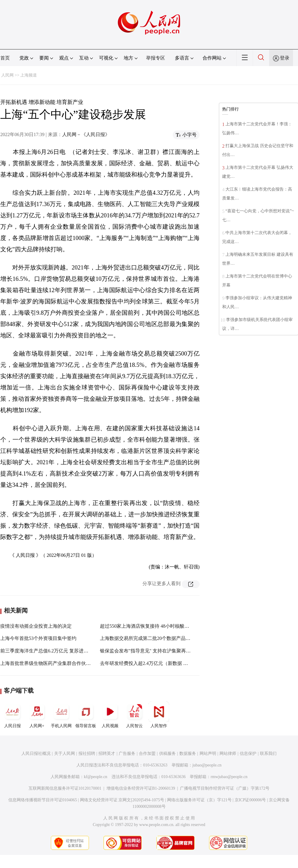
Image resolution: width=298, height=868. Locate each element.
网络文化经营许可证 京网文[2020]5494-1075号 (122, 800)
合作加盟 (147, 754)
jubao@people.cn (207, 765)
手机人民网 (61, 715)
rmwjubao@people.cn (229, 777)
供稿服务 (167, 754)
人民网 (7, 75)
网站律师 (228, 754)
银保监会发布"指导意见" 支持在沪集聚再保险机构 (152, 651)
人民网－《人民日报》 (86, 134)
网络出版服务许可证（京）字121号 (199, 800)
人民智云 (134, 715)
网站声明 (208, 754)
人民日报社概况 (36, 754)
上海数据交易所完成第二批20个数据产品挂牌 (148, 638)
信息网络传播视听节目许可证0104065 (43, 800)
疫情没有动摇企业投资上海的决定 (36, 626)
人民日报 (12, 715)
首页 (5, 58)
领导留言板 (86, 715)
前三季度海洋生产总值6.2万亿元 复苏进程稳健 (49, 651)
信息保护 (248, 754)
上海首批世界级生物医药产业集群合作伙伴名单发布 (55, 663)
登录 (285, 58)
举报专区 (156, 58)
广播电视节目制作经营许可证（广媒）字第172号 (225, 788)
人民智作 (159, 715)
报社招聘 (87, 754)
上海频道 (29, 75)
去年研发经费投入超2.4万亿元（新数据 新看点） (151, 663)
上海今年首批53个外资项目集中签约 (38, 638)
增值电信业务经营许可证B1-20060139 (141, 788)
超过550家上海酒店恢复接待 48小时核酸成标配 (149, 626)
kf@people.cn (96, 777)
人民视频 (110, 715)
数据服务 (188, 754)
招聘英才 (107, 754)
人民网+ (37, 715)
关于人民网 (65, 754)
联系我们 (268, 754)
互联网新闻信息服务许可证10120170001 (65, 788)
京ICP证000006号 (250, 800)
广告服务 (127, 754)
